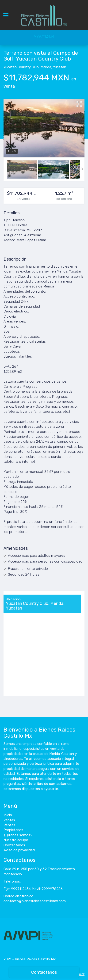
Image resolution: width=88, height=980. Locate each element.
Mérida (46, 67)
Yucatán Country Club (21, 67)
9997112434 (44, 36)
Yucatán (60, 67)
